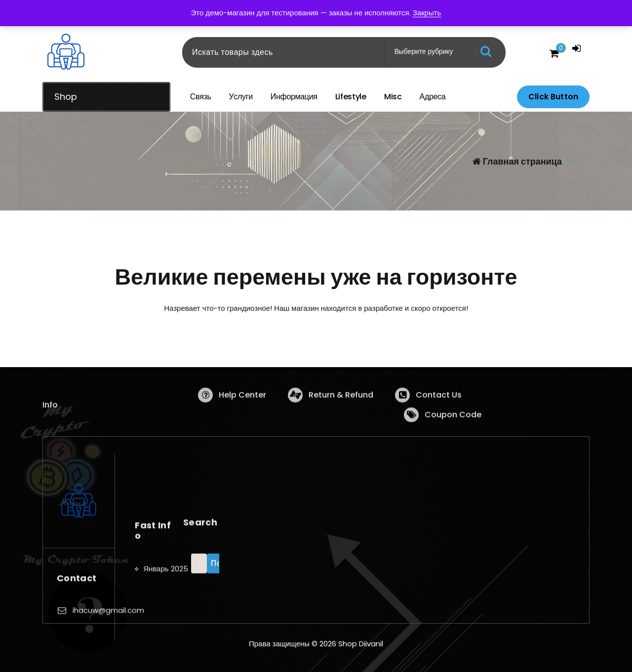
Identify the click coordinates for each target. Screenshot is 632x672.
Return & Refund (341, 413)
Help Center (242, 413)
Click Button (553, 97)
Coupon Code (453, 433)
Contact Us (439, 413)
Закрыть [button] (427, 13)
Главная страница (517, 161)
